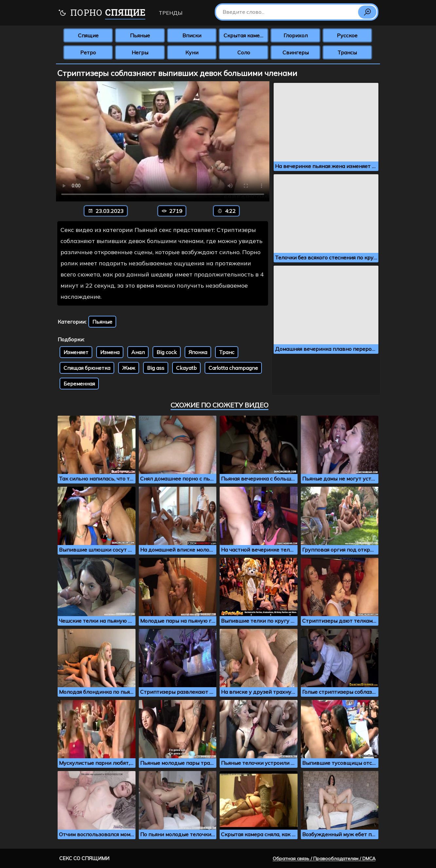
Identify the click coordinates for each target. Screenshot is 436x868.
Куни (192, 52)
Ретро (88, 52)
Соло (244, 52)
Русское (347, 35)
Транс (227, 352)
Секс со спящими (84, 858)
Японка (198, 352)
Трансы (347, 52)
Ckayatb (186, 368)
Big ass (156, 368)
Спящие (88, 35)
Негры (140, 52)
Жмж (129, 368)
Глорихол (296, 35)
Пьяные (140, 35)
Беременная (79, 384)
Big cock (167, 352)
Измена (110, 352)
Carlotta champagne (233, 368)
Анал (138, 352)
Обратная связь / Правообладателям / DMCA (324, 859)
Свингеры (296, 52)
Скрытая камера (245, 35)
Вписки (192, 35)
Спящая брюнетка (87, 368)
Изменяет (76, 352)
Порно (102, 13)
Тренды (171, 13)
